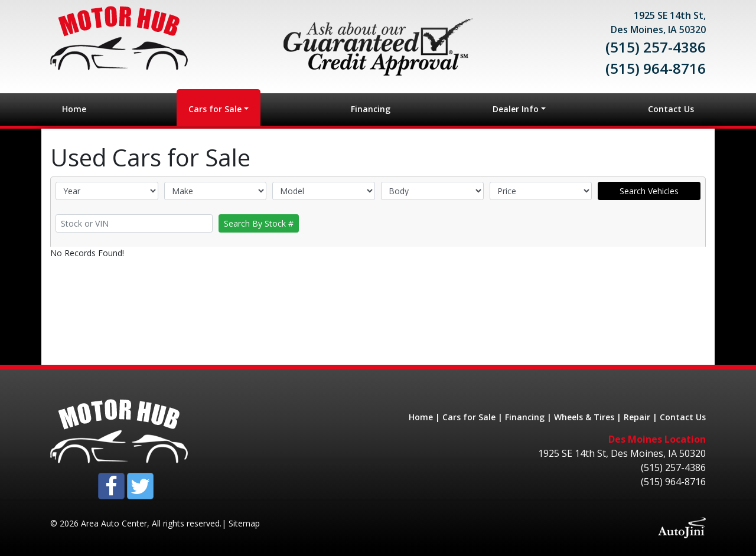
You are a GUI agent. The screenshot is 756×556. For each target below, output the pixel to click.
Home (421, 417)
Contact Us (683, 417)
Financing (525, 417)
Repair (637, 417)
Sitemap (244, 523)
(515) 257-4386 (656, 47)
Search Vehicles (649, 191)
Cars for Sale (469, 417)
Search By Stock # (259, 223)
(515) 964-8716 (656, 68)
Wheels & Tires (584, 417)
